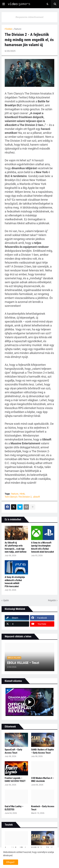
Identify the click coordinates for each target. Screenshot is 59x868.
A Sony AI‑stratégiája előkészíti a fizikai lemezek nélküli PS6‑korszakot (15, 582)
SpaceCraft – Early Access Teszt (13, 751)
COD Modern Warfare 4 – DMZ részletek (43, 780)
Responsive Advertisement (29, 17)
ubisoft (37, 497)
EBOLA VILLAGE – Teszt (23, 663)
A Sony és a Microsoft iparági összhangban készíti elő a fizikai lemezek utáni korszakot (43, 547)
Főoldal (8, 29)
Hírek (22, 494)
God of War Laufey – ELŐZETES (14, 808)
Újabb (6, 600)
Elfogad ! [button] (11, 862)
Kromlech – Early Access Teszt (43, 808)
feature (18, 29)
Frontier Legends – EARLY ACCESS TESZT (15, 780)
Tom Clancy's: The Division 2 (18, 497)
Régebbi (52, 600)
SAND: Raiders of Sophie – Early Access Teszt (42, 751)
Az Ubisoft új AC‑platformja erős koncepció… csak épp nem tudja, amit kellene (16, 547)
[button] (4, 4)
